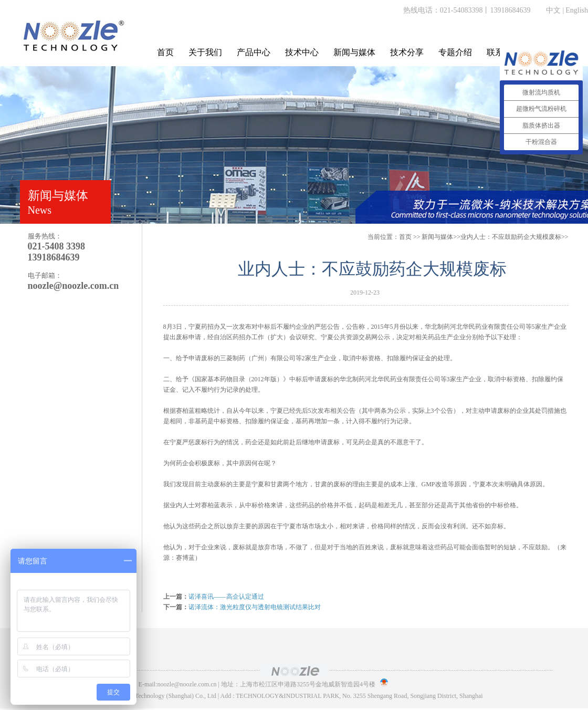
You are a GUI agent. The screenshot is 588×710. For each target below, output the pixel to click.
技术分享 (407, 52)
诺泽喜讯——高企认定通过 (226, 597)
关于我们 (205, 52)
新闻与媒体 (354, 52)
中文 (553, 10)
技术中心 (302, 52)
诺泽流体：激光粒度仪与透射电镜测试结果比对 (255, 607)
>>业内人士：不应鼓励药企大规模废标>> (495, 237)
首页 (165, 52)
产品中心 (254, 52)
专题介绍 (455, 52)
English (577, 10)
